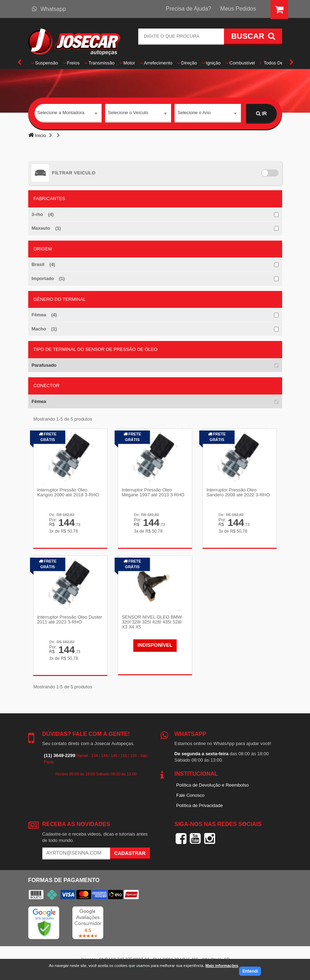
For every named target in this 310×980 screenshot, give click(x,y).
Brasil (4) (43, 264)
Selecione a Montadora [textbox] (61, 113)
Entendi (250, 971)
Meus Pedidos (238, 9)
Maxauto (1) (46, 228)
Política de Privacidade (200, 805)
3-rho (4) (43, 214)
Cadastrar (130, 853)
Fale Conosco (190, 795)
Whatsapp (49, 9)
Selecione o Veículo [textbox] (128, 113)
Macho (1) (44, 329)
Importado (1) (48, 278)
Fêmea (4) (44, 315)
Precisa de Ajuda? (189, 9)
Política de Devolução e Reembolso (213, 785)
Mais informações (222, 966)
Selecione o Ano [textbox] (194, 113)
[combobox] (68, 114)
